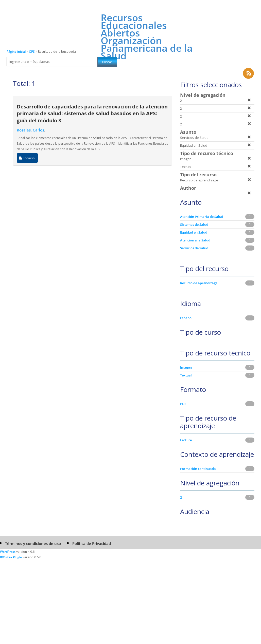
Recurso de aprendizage (199, 283)
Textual (186, 375)
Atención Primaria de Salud (202, 217)
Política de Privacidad (92, 543)
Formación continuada (198, 469)
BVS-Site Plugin (11, 557)
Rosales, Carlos (30, 130)
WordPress (8, 552)
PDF (183, 404)
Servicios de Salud (194, 248)
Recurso (27, 158)
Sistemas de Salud (194, 224)
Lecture (186, 440)
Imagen (186, 367)
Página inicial (16, 52)
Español (186, 318)
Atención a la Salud (195, 240)
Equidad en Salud (194, 232)
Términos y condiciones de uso (33, 543)
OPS (32, 52)
